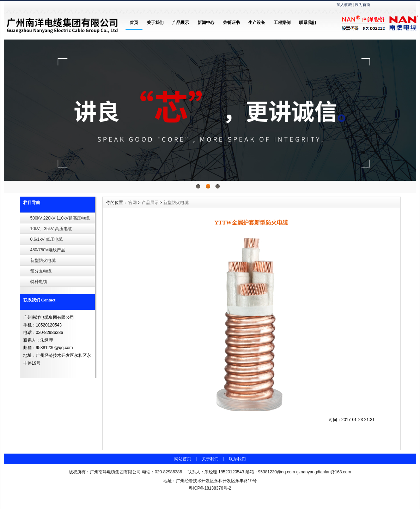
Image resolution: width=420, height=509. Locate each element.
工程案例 (282, 23)
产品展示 (181, 23)
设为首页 (363, 5)
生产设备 (257, 23)
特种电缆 (39, 282)
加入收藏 (344, 5)
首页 (134, 23)
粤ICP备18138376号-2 (210, 488)
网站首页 (183, 459)
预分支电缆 (41, 271)
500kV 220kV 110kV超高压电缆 (60, 218)
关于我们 (155, 23)
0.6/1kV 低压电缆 (47, 239)
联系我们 (308, 23)
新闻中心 (206, 23)
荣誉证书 (231, 23)
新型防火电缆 (43, 261)
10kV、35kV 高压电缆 (51, 229)
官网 (133, 203)
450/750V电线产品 (48, 250)
